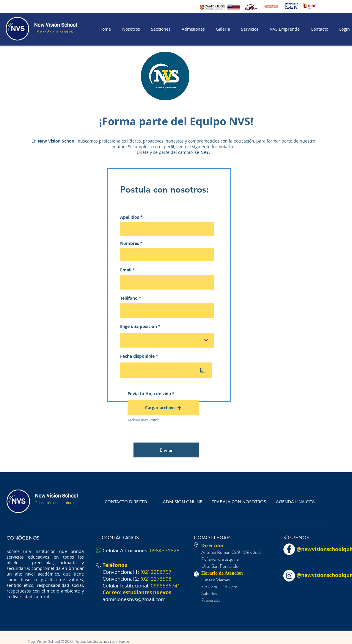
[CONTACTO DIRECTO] (126, 501)
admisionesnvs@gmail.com (134, 599)
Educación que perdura (54, 32)
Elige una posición (139, 326)
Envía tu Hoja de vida (149, 394)
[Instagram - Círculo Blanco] (289, 576)
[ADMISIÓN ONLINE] (182, 501)
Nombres (130, 243)
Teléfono (129, 298)
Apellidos (130, 217)
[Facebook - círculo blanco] (289, 549)
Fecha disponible (140, 356)
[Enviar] (166, 450)
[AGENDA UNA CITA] (295, 501)
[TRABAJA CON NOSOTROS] (239, 501)
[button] (160, 29)
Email (126, 270)
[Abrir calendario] (203, 370)
